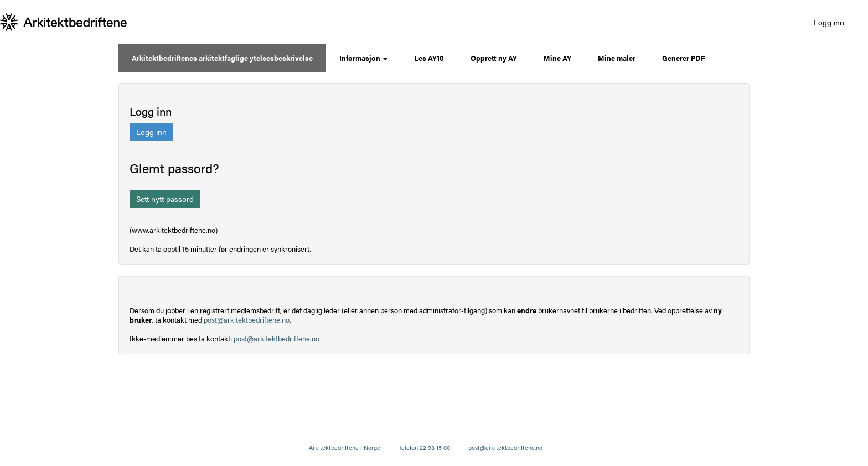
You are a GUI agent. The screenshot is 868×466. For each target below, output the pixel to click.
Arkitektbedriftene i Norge (345, 447)
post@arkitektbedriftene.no (247, 320)
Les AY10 (429, 58)
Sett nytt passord (165, 199)
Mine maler (617, 58)
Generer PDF (684, 58)
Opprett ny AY (494, 58)
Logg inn (829, 22)
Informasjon (363, 58)
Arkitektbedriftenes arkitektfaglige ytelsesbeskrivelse (222, 58)
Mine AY (557, 58)
